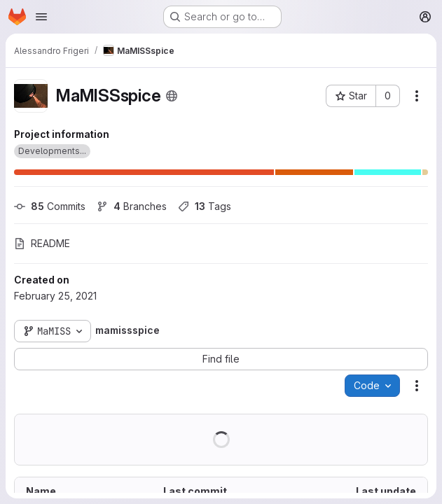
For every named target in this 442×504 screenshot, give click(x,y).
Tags (205, 206)
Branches (132, 206)
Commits (50, 206)
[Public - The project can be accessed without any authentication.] (172, 96)
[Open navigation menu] (41, 17)
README (42, 243)
